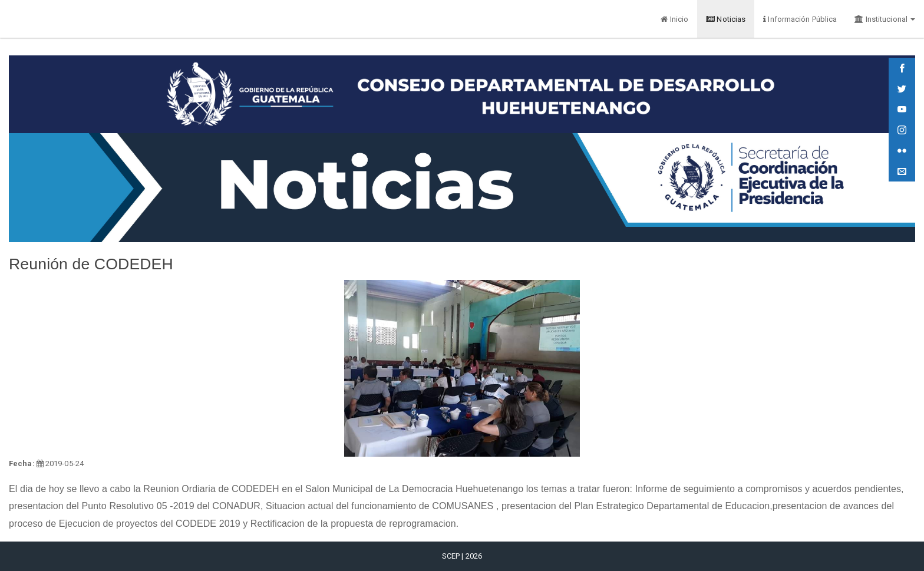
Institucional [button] (885, 19)
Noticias (726, 19)
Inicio (674, 19)
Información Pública (800, 19)
